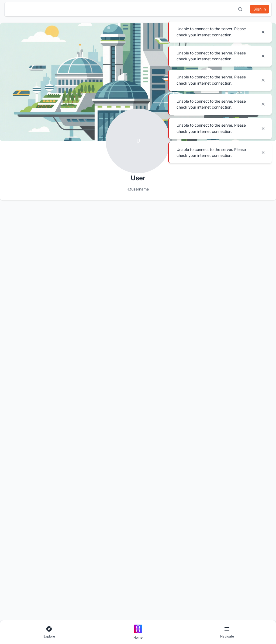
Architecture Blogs (75, 484)
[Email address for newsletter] (129, 414)
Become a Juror (244, 475)
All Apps (67, 466)
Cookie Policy (15, 484)
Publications (70, 509)
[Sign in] (260, 9)
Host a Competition (190, 466)
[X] (38, 439)
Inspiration (69, 501)
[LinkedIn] (66, 439)
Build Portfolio (129, 466)
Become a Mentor (246, 484)
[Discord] (10, 439)
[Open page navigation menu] (227, 632)
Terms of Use (14, 509)
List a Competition (189, 475)
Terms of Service (17, 501)
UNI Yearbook (129, 484)
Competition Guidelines (22, 475)
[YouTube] (24, 439)
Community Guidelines (22, 466)
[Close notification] (263, 32)
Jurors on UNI (243, 492)
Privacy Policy (15, 492)
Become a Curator (246, 466)
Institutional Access (133, 475)
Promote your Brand (191, 484)
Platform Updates (18, 578)
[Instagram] (80, 439)
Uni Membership (131, 492)
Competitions (71, 492)
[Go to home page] (138, 632)
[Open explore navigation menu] (49, 632)
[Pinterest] (52, 439)
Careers (11, 553)
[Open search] (240, 9)
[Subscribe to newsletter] (262, 414)
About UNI (12, 544)
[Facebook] (94, 439)
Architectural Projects (78, 475)
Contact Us (13, 561)
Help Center (13, 570)
